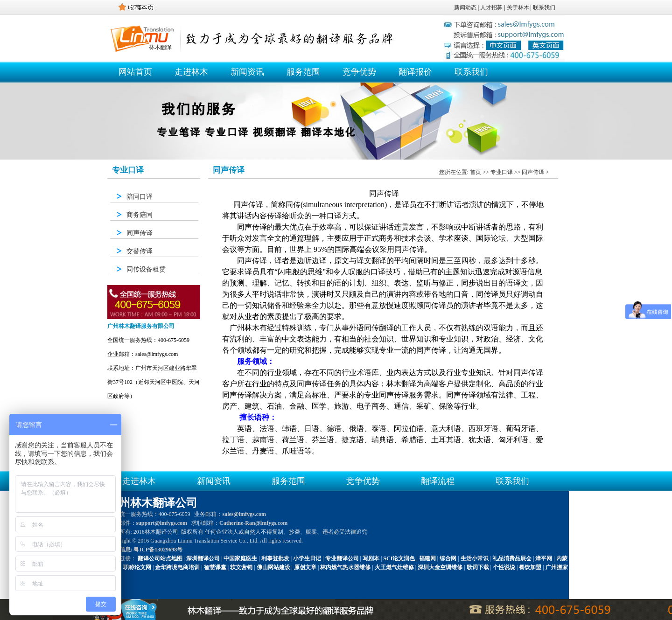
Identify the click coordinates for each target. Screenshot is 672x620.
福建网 (427, 558)
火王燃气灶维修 (394, 567)
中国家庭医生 (240, 558)
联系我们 (544, 7)
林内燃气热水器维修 (345, 567)
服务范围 (303, 72)
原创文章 (305, 567)
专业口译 (502, 172)
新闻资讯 (247, 72)
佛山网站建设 (273, 567)
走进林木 (191, 72)
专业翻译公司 (342, 558)
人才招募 (491, 7)
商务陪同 (140, 215)
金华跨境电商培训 (177, 567)
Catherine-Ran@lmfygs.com (253, 523)
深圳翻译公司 (203, 558)
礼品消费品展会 (512, 558)
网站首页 (135, 72)
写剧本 (371, 558)
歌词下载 (478, 567)
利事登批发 (275, 558)
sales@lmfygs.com (244, 514)
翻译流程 (438, 481)
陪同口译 (140, 197)
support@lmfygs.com (162, 523)
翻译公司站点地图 (160, 558)
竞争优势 (359, 72)
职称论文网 (137, 567)
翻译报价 (415, 72)
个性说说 (504, 567)
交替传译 (140, 251)
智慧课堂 (215, 567)
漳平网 (544, 558)
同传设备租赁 (146, 269)
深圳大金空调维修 (440, 567)
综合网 (448, 558)
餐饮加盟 (530, 567)
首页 (476, 172)
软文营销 (241, 567)
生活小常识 (475, 558)
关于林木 (518, 7)
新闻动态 (465, 7)
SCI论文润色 (399, 558)
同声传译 (140, 233)
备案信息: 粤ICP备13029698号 (146, 550)
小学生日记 (307, 558)
